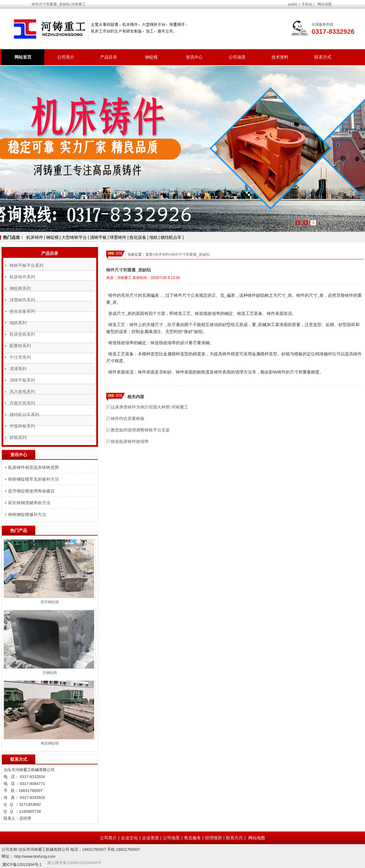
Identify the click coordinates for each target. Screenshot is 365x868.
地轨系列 (18, 323)
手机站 (307, 4)
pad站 (293, 4)
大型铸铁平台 (74, 237)
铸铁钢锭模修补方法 (27, 514)
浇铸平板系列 (22, 380)
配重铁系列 (20, 346)
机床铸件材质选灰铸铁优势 (33, 467)
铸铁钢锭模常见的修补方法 (33, 479)
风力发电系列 (22, 392)
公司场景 (237, 57)
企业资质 (151, 838)
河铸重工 (124, 278)
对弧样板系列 (22, 426)
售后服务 (192, 838)
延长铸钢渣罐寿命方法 (29, 503)
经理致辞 (214, 838)
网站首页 (23, 57)
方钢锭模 (50, 673)
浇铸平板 (98, 237)
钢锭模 (151, 57)
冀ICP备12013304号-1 (22, 865)
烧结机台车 (171, 237)
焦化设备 (138, 237)
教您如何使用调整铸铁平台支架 (140, 430)
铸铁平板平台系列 (27, 265)
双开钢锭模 (50, 602)
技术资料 (280, 57)
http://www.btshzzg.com (35, 856)
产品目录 (109, 57)
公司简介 (66, 57)
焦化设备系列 (22, 311)
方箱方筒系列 (22, 403)
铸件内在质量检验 (128, 418)
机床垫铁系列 (22, 334)
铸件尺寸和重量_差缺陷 (190, 255)
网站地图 (325, 4)
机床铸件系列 (22, 277)
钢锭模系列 (20, 288)
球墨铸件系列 (22, 300)
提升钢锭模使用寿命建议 (31, 491)
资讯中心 (194, 57)
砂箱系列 (18, 437)
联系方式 (323, 57)
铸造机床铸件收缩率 (130, 441)
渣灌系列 (18, 369)
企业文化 (129, 838)
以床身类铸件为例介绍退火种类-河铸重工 (149, 407)
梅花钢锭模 (50, 743)
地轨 (154, 237)
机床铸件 (35, 237)
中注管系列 (20, 357)
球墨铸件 (118, 237)
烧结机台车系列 (24, 415)
